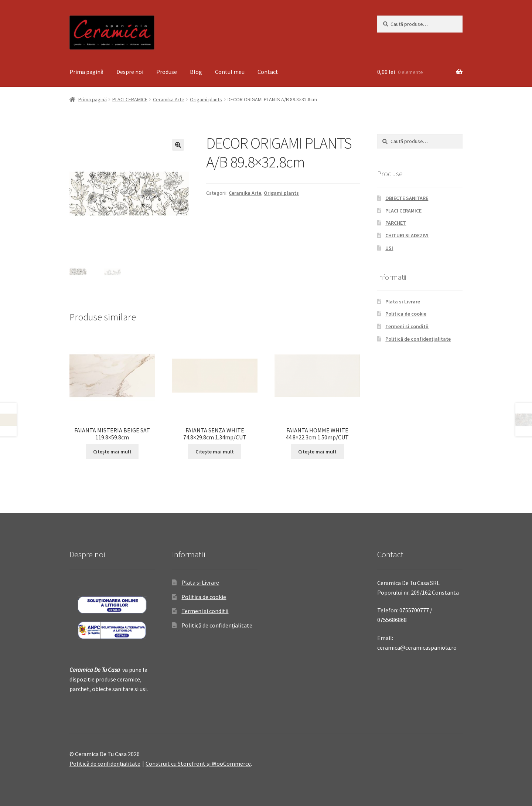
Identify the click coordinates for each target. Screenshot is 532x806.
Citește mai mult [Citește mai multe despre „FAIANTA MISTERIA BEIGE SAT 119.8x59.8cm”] (112, 452)
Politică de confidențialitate (418, 339)
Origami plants (206, 99)
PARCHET (396, 223)
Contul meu (230, 72)
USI (389, 248)
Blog (196, 72)
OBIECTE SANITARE (407, 198)
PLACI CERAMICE (130, 99)
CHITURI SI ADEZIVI (407, 235)
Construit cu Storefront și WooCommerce (198, 764)
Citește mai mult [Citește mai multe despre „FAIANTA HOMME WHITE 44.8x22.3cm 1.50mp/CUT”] (317, 452)
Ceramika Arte (169, 99)
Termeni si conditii (407, 326)
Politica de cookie (406, 314)
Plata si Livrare (403, 302)
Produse (167, 72)
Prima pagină (86, 72)
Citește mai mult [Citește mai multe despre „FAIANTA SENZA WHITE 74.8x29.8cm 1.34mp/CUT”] (215, 452)
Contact (268, 72)
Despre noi (130, 72)
